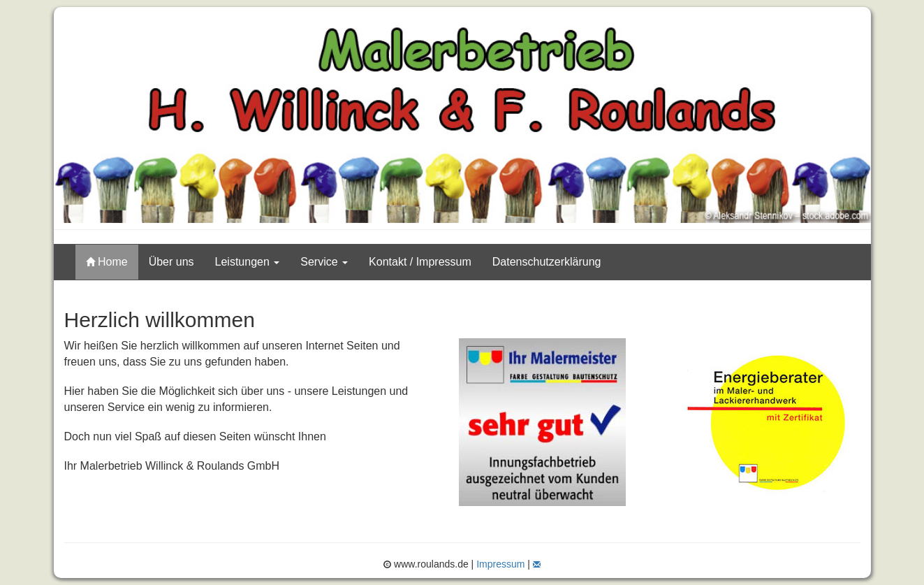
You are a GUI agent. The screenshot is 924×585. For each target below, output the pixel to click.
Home (107, 262)
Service (324, 262)
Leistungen (248, 262)
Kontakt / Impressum (420, 262)
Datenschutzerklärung (547, 262)
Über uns (171, 262)
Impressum (500, 564)
